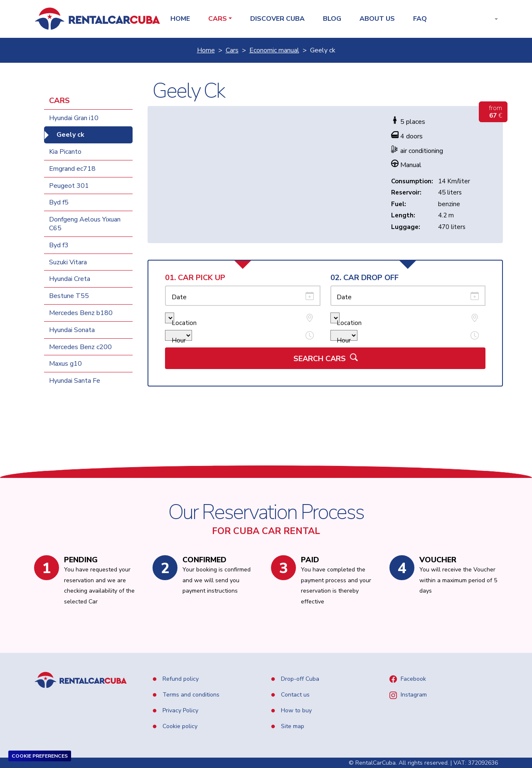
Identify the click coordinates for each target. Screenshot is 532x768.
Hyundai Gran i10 (74, 118)
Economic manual (274, 50)
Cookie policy (179, 726)
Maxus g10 (65, 364)
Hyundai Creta (70, 279)
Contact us (294, 695)
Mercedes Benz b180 (81, 313)
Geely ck (70, 135)
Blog (332, 19)
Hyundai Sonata (72, 330)
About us (377, 19)
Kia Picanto (65, 152)
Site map (292, 726)
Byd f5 (59, 202)
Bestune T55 (69, 296)
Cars (232, 50)
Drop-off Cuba (299, 679)
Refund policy (180, 679)
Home (180, 19)
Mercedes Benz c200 (80, 347)
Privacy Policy (180, 710)
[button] (490, 19)
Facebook (413, 679)
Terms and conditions (190, 695)
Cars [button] (218, 19)
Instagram (413, 695)
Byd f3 (59, 245)
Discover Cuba (277, 19)
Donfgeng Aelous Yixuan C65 (85, 224)
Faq (420, 19)
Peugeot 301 (69, 186)
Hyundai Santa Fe (75, 381)
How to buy (296, 710)
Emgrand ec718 (72, 169)
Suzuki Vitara (68, 262)
